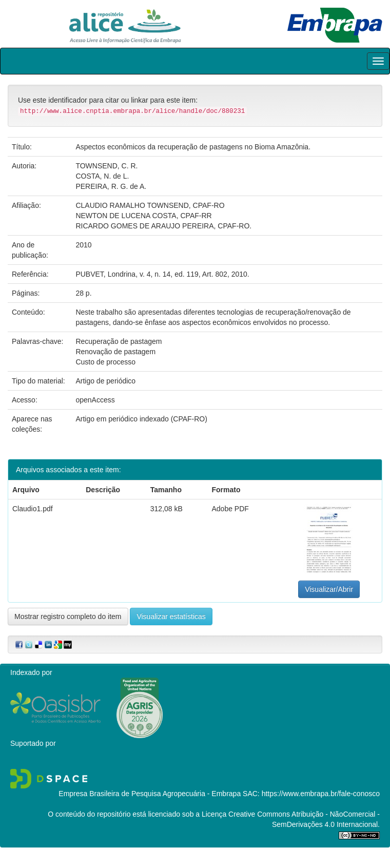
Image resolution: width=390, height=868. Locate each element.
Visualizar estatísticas (171, 616)
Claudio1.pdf (33, 509)
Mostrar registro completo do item (68, 616)
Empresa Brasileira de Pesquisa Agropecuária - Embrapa (150, 794)
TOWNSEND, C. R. (106, 166)
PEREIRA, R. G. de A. (111, 186)
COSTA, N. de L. (102, 176)
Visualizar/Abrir (329, 589)
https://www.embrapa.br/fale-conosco (321, 794)
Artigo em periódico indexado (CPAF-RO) (141, 419)
